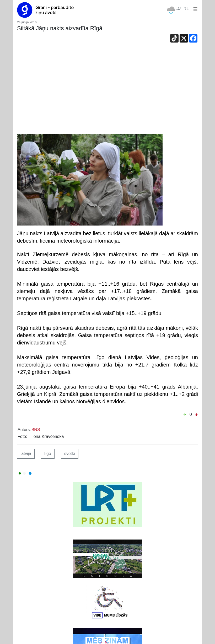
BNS (36, 430)
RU (187, 9)
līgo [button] (48, 454)
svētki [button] (70, 454)
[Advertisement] (107, 91)
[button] (194, 9)
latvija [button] (26, 454)
